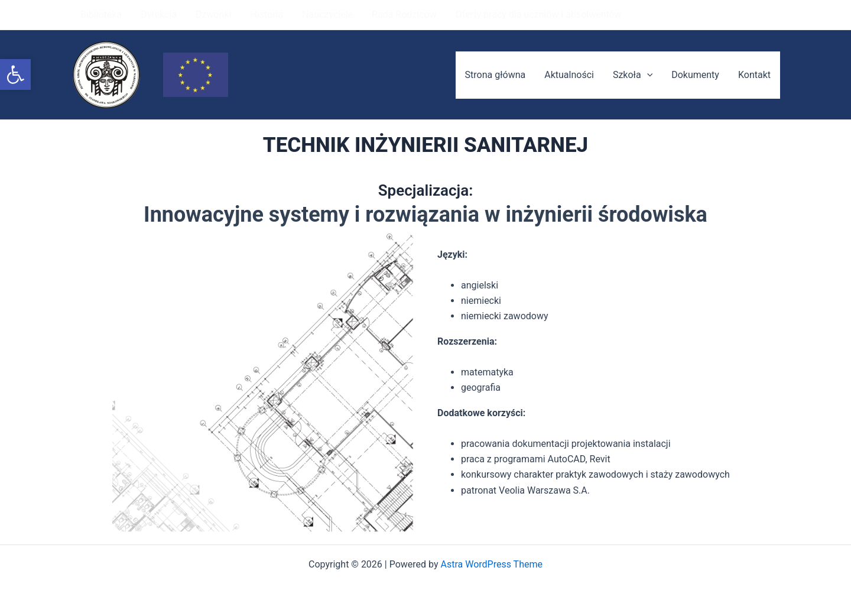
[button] (15, 74)
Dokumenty (695, 75)
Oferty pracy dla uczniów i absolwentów (539, 14)
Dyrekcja (159, 14)
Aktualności (569, 75)
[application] (647, 75)
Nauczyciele (327, 14)
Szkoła (633, 75)
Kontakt (754, 75)
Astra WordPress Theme (492, 564)
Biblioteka (101, 14)
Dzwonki (213, 14)
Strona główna (496, 75)
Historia (267, 14)
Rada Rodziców (404, 14)
